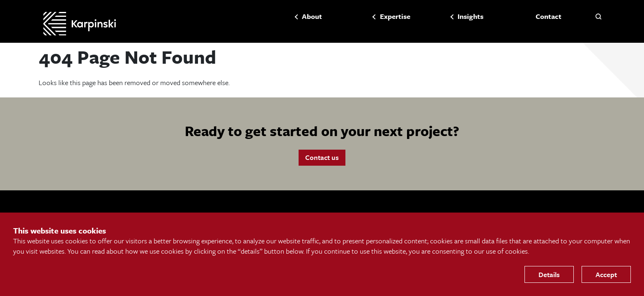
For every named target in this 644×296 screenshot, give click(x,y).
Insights (459, 17)
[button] (598, 16)
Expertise (383, 17)
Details (549, 274)
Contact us (322, 161)
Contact (537, 17)
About (300, 17)
